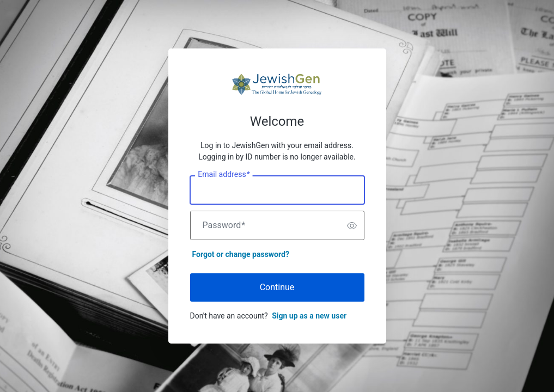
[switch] (352, 225)
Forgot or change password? (241, 254)
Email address (224, 175)
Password (224, 225)
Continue (277, 287)
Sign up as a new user (309, 316)
